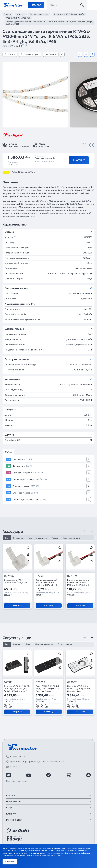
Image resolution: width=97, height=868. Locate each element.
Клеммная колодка (72, 538)
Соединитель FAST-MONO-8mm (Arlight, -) (15, 581)
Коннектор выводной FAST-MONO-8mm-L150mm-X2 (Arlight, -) (78, 582)
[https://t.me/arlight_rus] (48, 775)
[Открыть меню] (92, 5)
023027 (40, 682)
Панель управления (44, 644)
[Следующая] (92, 531)
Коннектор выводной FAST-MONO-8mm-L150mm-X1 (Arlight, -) (46, 582)
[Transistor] (13, 4)
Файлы (8, 452)
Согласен (10, 862)
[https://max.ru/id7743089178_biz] (89, 775)
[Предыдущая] (85, 531)
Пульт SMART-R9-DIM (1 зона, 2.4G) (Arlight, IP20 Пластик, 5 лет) (79, 689)
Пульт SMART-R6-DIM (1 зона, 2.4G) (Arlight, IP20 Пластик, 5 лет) (48, 689)
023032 (72, 682)
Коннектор (18, 538)
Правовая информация (17, 781)
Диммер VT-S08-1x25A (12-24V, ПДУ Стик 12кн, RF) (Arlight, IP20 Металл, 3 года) (17, 689)
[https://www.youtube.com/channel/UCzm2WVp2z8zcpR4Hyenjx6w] (29, 775)
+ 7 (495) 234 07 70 (19, 756)
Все (7, 538)
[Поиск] (82, 5)
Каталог (36, 5)
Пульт (28, 644)
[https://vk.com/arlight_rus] (8, 775)
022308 (40, 576)
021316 (8, 682)
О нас (9, 808)
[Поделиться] (62, 54)
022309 (72, 576)
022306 (9, 576)
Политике (30, 855)
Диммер (17, 644)
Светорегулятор (65, 644)
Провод (55, 538)
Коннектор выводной (37, 538)
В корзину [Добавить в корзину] (79, 160)
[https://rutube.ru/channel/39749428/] (69, 775)
